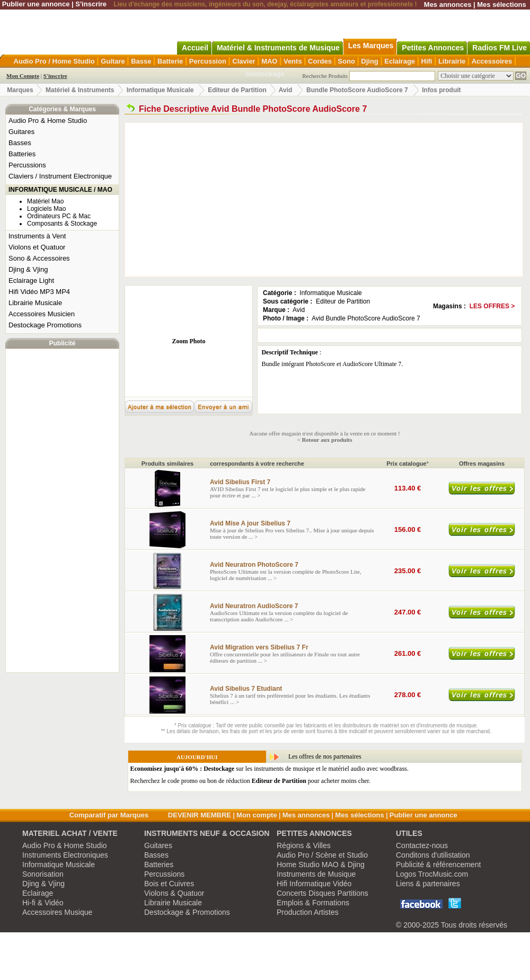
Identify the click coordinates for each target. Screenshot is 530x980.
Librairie (452, 61)
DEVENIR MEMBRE (200, 815)
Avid (286, 90)
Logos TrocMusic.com (432, 874)
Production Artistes (308, 912)
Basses (20, 143)
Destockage (265, 74)
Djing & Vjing (28, 269)
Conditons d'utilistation (433, 855)
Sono (346, 61)
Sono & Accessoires (39, 258)
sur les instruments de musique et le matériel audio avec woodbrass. (270, 769)
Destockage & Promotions (187, 912)
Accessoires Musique (57, 912)
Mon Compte (23, 76)
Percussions (27, 165)
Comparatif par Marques (109, 815)
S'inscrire (91, 4)
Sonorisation (43, 874)
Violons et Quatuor (37, 247)
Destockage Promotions (45, 325)
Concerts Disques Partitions (323, 893)
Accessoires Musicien (42, 314)
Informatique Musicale (160, 90)
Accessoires (492, 61)
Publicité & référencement (438, 865)
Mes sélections (502, 5)
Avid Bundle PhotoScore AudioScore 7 (366, 318)
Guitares (21, 132)
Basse (141, 61)
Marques (20, 90)
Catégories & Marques (62, 109)
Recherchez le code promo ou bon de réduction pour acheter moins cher (250, 781)
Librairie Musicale (35, 303)
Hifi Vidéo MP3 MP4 (39, 292)
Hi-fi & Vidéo (43, 903)
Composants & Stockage (62, 224)
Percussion (208, 61)
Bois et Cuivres (169, 884)
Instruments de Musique (316, 874)
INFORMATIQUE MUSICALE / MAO (60, 190)
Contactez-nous (422, 845)
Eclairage (400, 61)
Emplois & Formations (313, 903)
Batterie (170, 61)
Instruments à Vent (37, 236)
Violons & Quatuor (174, 893)
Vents (293, 61)
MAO (269, 61)
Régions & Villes (304, 845)
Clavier (244, 61)
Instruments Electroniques (65, 855)
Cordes (320, 61)
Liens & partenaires (428, 884)
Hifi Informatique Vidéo (314, 884)
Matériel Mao (45, 201)
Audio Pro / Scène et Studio (322, 855)
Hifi (427, 61)
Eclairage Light (31, 280)
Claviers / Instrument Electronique (60, 176)
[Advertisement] (63, 511)
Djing (370, 61)
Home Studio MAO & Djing (321, 865)
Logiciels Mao (46, 209)
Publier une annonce (36, 4)
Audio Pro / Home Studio (54, 61)
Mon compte (257, 815)
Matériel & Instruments (80, 90)
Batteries (22, 154)
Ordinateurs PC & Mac (59, 216)
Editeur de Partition (237, 90)
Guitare (113, 61)
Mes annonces (448, 5)
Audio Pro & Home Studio (48, 121)
